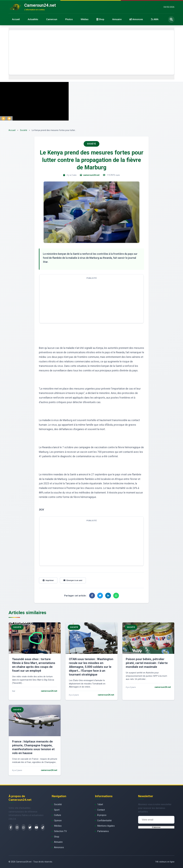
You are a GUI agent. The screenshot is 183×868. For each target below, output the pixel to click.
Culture (58, 815)
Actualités (33, 19)
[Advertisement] (91, 52)
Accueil (16, 19)
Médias (85, 19)
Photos (69, 19)
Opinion (58, 821)
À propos (102, 815)
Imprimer (48, 580)
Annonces (136, 19)
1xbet (100, 804)
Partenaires (103, 831)
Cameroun (52, 19)
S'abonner (156, 827)
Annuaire (117, 19)
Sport (57, 810)
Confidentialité (104, 821)
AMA (155, 19)
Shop (100, 19)
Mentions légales (106, 826)
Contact (101, 810)
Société (24, 130)
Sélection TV (60, 831)
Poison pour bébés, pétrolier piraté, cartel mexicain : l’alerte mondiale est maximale (147, 663)
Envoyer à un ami (73, 580)
